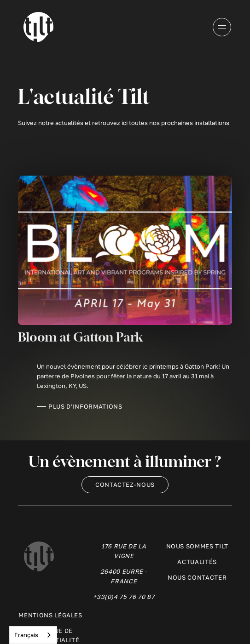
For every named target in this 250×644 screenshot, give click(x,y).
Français (26, 635)
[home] (36, 27)
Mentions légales (50, 615)
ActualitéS (197, 562)
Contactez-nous (125, 484)
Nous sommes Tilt (197, 546)
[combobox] (33, 635)
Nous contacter (197, 577)
